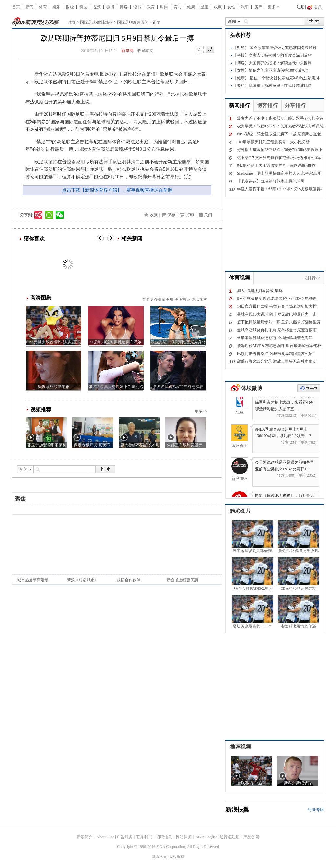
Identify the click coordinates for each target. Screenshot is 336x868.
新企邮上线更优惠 (182, 580)
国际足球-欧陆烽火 (96, 22)
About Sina (105, 837)
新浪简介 (85, 837)
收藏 (218, 7)
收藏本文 (145, 51)
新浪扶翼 (237, 810)
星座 (204, 7)
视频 (97, 7)
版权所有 (177, 857)
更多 (272, 7)
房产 (258, 7)
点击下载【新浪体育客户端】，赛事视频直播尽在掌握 (117, 190)
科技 (83, 7)
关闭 (208, 215)
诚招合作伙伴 (129, 580)
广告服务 (125, 837)
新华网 (127, 51)
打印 (190, 215)
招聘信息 (164, 837)
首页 (16, 7)
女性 (231, 7)
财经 (70, 7)
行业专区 (316, 810)
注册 (301, 7)
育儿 (178, 7)
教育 (151, 7)
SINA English (207, 837)
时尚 (164, 7)
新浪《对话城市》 (83, 580)
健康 (191, 7)
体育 (43, 7)
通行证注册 (230, 837)
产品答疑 (251, 837)
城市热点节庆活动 (33, 580)
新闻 (30, 7)
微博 (110, 7)
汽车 (245, 7)
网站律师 (184, 837)
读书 (137, 7)
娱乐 (56, 7)
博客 (124, 7)
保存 (171, 215)
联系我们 (144, 837)
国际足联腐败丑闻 (133, 22)
